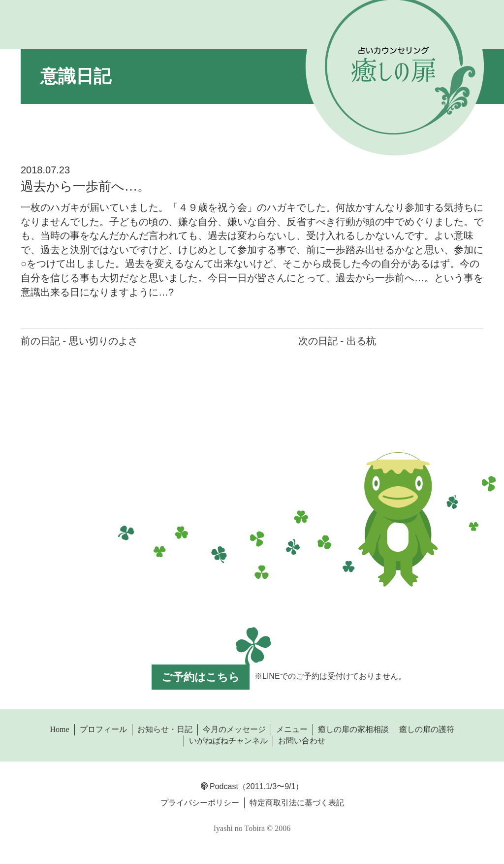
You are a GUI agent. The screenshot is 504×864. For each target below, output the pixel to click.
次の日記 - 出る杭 (337, 341)
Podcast (220, 786)
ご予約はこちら (201, 677)
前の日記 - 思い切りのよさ (79, 341)
